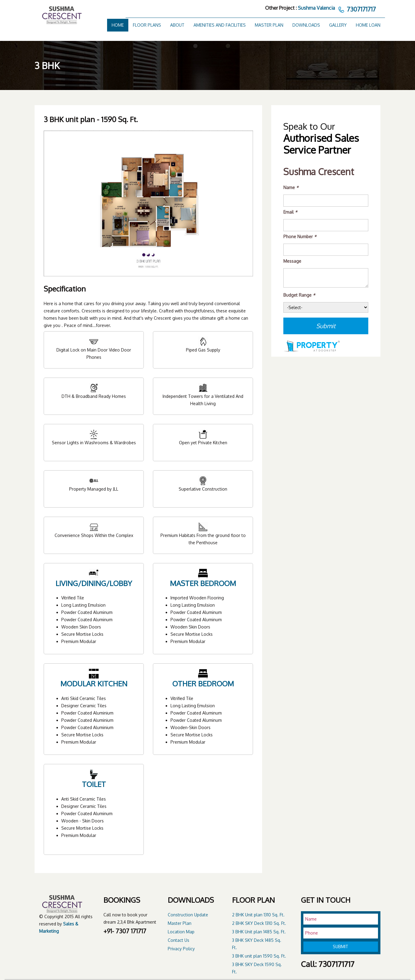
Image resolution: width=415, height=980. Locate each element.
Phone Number (300, 237)
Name (291, 187)
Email (290, 212)
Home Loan (368, 25)
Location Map (181, 932)
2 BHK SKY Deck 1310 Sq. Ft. (259, 923)
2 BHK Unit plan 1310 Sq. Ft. (258, 915)
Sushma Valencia (316, 8)
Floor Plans (147, 25)
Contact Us (179, 940)
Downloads (306, 25)
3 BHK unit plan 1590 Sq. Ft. (259, 956)
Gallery (338, 25)
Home (118, 25)
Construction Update (188, 915)
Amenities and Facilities (220, 25)
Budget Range (299, 295)
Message (292, 261)
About (177, 25)
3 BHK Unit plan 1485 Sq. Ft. (259, 932)
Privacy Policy (181, 949)
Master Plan (269, 25)
